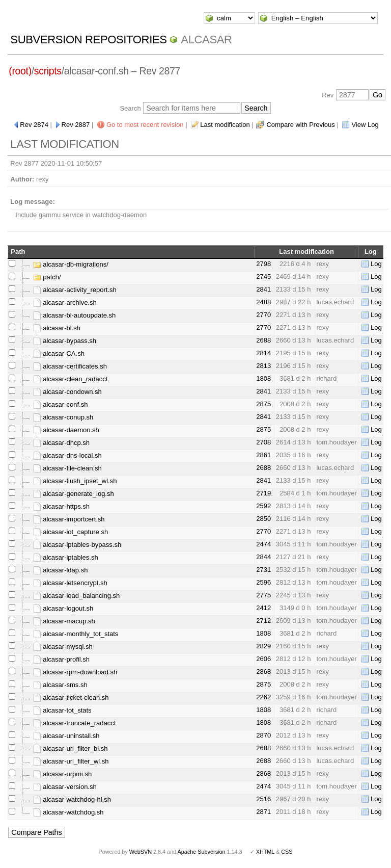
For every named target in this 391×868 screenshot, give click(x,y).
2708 (263, 442)
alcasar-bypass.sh (65, 341)
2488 (263, 302)
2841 (263, 289)
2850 (263, 519)
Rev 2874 (34, 125)
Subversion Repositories (88, 40)
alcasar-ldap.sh (61, 570)
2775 (263, 595)
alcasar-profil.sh (61, 659)
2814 (263, 353)
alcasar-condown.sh (67, 392)
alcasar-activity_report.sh (75, 290)
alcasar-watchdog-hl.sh (72, 799)
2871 (263, 812)
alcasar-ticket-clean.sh (71, 698)
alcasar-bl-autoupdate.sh (75, 315)
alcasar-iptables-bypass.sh (77, 545)
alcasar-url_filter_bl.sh (71, 748)
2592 (263, 506)
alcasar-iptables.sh (66, 557)
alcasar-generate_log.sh (74, 494)
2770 (263, 315)
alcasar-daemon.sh (66, 430)
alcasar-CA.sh (59, 353)
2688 (263, 340)
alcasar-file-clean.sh (67, 468)
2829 (263, 646)
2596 (263, 582)
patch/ (47, 277)
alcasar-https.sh (61, 506)
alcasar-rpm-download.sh (75, 672)
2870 (263, 735)
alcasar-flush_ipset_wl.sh (75, 481)
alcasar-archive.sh (65, 303)
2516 (263, 799)
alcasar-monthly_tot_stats (76, 634)
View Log (365, 125)
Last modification (225, 125)
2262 (263, 697)
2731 (263, 570)
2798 (263, 264)
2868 (263, 672)
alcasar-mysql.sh (63, 647)
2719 (263, 493)
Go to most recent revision (145, 125)
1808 (263, 378)
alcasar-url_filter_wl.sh (71, 761)
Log (376, 264)
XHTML (265, 852)
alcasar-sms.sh (60, 685)
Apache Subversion (202, 852)
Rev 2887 (76, 125)
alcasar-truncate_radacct (75, 723)
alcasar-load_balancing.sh (77, 596)
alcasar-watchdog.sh (68, 812)
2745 (263, 277)
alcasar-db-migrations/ (71, 264)
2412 (263, 608)
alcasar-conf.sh (61, 404)
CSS (287, 852)
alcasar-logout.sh (63, 608)
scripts (48, 71)
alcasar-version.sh (65, 787)
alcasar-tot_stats (62, 710)
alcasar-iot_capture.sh (71, 532)
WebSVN (141, 852)
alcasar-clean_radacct (71, 379)
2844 (263, 557)
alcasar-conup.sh (63, 417)
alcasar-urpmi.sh (63, 774)
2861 (263, 455)
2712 (263, 621)
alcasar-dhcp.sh (61, 443)
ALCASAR (206, 40)
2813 (263, 366)
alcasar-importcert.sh (69, 519)
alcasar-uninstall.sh (66, 736)
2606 (263, 659)
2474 (263, 544)
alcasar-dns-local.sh (67, 455)
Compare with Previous (300, 125)
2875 (263, 404)
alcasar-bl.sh (57, 328)
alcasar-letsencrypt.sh (70, 583)
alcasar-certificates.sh (70, 366)
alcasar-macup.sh (64, 621)
